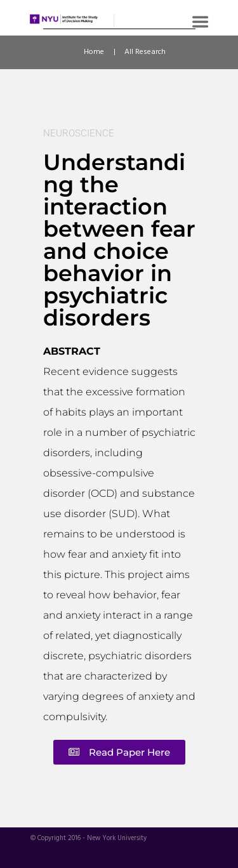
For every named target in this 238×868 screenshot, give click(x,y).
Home (94, 52)
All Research (145, 52)
